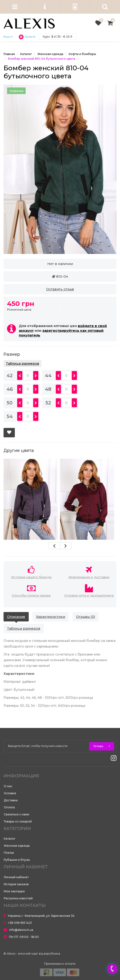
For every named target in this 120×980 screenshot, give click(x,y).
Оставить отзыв (60, 289)
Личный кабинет (16, 877)
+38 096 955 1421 (18, 923)
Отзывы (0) (86, 617)
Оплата (9, 807)
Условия (10, 793)
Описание (16, 617)
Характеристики (51, 617)
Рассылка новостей (18, 898)
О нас (8, 786)
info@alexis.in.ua (18, 930)
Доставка (11, 800)
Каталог (10, 839)
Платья (9, 853)
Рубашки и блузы (17, 860)
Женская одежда (17, 846)
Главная (9, 54)
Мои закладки (14, 891)
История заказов (16, 884)
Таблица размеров (22, 364)
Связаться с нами (16, 814)
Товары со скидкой (18, 821)
